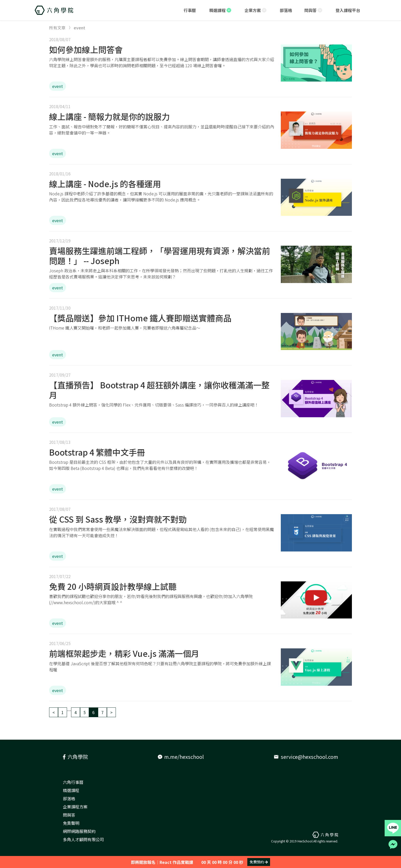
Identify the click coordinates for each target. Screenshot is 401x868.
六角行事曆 (73, 782)
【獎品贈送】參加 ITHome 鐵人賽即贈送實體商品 (140, 318)
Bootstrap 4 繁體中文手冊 (97, 452)
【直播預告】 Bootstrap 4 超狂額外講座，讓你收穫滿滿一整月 (159, 390)
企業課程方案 (75, 807)
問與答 (69, 815)
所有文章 (57, 28)
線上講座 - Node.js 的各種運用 (105, 184)
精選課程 (71, 790)
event (58, 86)
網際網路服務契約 (79, 831)
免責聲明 (71, 823)
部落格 (69, 798)
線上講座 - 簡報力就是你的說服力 (109, 116)
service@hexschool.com (306, 757)
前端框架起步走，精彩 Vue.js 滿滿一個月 (124, 653)
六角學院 (75, 757)
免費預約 (259, 862)
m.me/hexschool (181, 757)
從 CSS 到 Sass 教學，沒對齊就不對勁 (118, 519)
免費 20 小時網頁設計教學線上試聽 (113, 586)
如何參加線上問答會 (86, 49)
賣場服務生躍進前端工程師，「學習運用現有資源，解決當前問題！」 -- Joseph (160, 255)
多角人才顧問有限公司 (83, 839)
